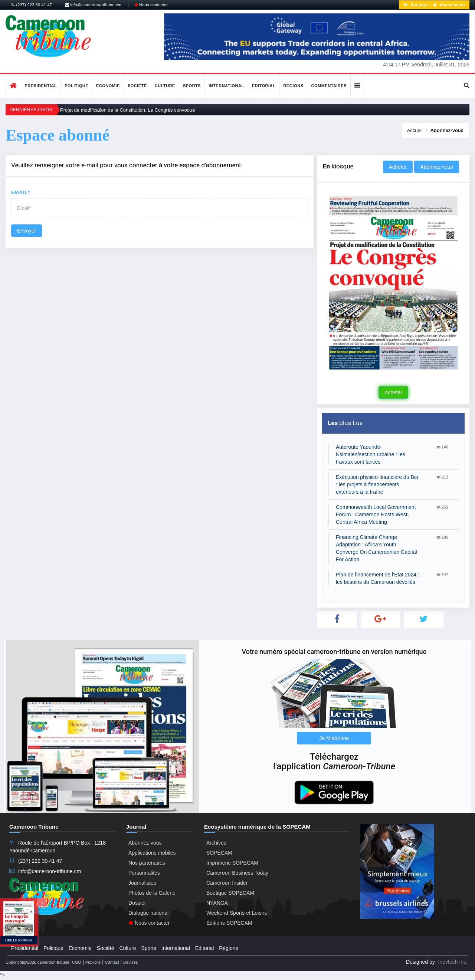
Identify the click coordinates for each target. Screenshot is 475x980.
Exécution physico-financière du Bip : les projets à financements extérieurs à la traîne (377, 484)
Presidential (41, 86)
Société (137, 86)
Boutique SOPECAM (230, 893)
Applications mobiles (152, 853)
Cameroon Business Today (237, 873)
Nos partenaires (147, 863)
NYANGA (217, 903)
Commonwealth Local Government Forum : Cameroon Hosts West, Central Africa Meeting (376, 514)
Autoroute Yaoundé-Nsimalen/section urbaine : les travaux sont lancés (371, 454)
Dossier (137, 903)
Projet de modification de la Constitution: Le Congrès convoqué (128, 110)
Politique (76, 86)
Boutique (416, 5)
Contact (112, 962)
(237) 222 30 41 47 (32, 5)
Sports (192, 86)
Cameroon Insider (227, 883)
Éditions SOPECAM (229, 923)
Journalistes (142, 883)
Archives (216, 843)
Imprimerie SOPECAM (232, 863)
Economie (108, 86)
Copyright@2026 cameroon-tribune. (38, 962)
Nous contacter (151, 5)
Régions (293, 86)
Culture (165, 86)
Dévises (130, 962)
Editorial (264, 86)
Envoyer (27, 231)
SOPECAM (219, 853)
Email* (21, 192)
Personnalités (144, 873)
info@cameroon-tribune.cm (93, 5)
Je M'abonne (334, 738)
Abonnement (449, 5)
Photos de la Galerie (152, 893)
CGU (76, 962)
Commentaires (329, 86)
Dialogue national (148, 913)
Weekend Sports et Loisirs (237, 913)
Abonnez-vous (447, 130)
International (226, 86)
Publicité (93, 962)
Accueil (415, 130)
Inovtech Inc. (453, 962)
